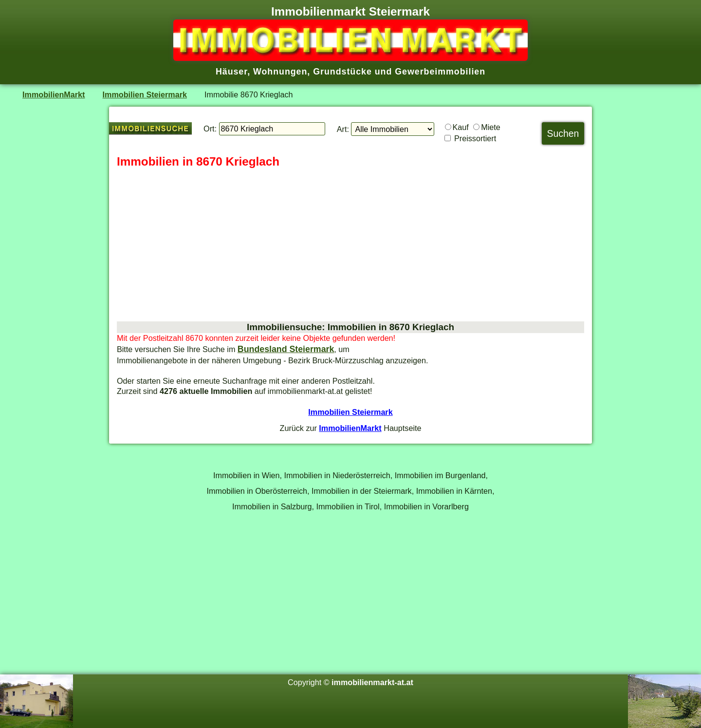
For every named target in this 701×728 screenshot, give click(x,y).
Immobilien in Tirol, (349, 506)
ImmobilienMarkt (54, 94)
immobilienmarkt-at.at (372, 682)
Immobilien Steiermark (145, 94)
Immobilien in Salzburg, (273, 506)
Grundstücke (342, 72)
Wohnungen (280, 72)
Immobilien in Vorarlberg (426, 506)
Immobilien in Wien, (248, 475)
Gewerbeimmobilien (440, 72)
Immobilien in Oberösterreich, (258, 491)
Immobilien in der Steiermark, (363, 491)
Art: (343, 129)
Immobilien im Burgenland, (441, 475)
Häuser (231, 72)
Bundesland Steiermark (286, 349)
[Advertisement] (350, 245)
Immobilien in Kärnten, (455, 491)
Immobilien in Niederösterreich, (339, 475)
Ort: (210, 129)
